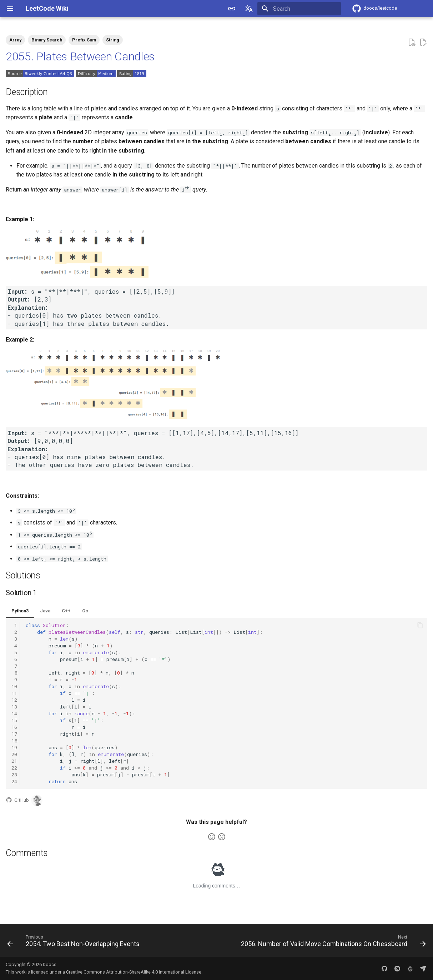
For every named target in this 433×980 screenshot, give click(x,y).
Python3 (20, 611)
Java (45, 611)
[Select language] (249, 9)
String (113, 40)
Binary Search (47, 40)
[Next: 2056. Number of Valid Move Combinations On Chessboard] (332, 942)
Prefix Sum (84, 40)
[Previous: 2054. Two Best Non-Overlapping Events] (74, 942)
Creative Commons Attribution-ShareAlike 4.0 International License (134, 972)
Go (85, 611)
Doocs (50, 964)
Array (15, 40)
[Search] (299, 9)
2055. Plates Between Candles (80, 56)
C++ (66, 611)
